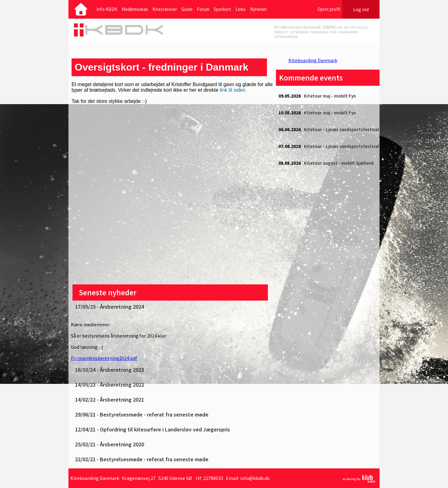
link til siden (233, 90)
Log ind (361, 9)
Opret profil (329, 9)
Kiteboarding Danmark (313, 60)
